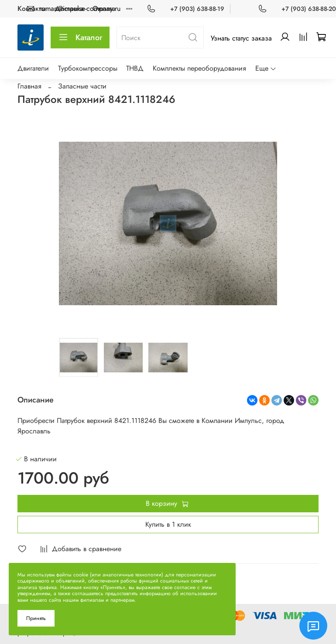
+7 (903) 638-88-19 (197, 9)
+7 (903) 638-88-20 (309, 9)
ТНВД (135, 68)
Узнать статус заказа (241, 38)
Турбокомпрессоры (88, 68)
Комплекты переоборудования (199, 68)
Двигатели (33, 68)
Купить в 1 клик (168, 524)
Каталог (80, 37)
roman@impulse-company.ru (80, 9)
